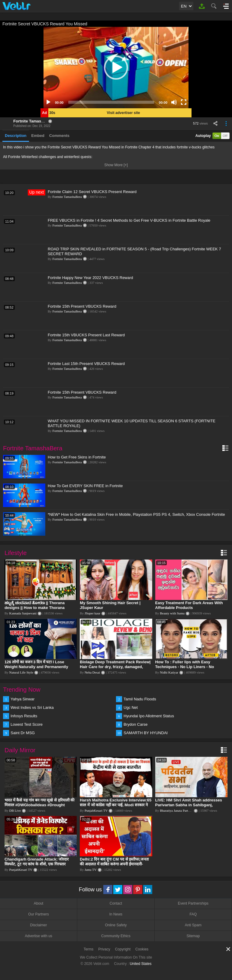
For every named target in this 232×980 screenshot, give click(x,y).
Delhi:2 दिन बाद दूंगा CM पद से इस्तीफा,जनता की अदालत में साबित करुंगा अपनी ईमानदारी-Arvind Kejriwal (114, 864)
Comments (59, 136)
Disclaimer (38, 925)
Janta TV (91, 870)
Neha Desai (92, 672)
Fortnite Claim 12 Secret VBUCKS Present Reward (92, 192)
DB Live (15, 810)
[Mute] (174, 102)
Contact (116, 903)
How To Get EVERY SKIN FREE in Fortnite (85, 486)
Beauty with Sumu (172, 613)
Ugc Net (131, 707)
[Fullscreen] (184, 102)
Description (16, 136)
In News (116, 914)
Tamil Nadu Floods (140, 699)
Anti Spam (193, 925)
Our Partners (39, 914)
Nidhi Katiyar (169, 672)
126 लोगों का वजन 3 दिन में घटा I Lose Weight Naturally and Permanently (36, 664)
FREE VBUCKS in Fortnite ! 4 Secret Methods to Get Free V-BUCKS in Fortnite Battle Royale (129, 220)
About (39, 903)
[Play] (48, 102)
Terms (89, 949)
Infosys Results (24, 716)
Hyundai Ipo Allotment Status (149, 716)
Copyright (123, 949)
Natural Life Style (21, 672)
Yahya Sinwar (23, 699)
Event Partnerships (193, 903)
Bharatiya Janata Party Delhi (179, 810)
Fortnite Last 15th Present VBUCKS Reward (86, 364)
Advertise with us (39, 936)
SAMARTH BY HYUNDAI (146, 733)
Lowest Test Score (27, 724)
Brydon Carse (135, 724)
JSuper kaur (92, 613)
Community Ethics (116, 936)
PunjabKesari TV (96, 810)
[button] (116, 68)
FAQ (193, 914)
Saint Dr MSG (23, 733)
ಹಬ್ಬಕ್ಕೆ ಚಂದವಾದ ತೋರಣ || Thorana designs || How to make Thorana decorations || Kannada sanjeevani (37, 608)
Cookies (142, 949)
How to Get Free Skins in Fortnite (77, 457)
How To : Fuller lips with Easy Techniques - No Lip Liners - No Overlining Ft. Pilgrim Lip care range (189, 667)
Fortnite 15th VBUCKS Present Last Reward (86, 335)
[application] (116, 68)
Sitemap (193, 936)
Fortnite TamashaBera (34, 121)
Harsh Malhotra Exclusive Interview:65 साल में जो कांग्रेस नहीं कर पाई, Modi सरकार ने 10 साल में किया (116, 805)
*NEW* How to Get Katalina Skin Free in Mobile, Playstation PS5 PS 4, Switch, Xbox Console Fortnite (136, 514)
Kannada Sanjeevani (23, 613)
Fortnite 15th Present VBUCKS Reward (82, 306)
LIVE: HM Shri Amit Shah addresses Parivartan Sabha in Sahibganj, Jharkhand (189, 805)
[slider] (111, 102)
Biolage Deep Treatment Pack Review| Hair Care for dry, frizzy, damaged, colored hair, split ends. (115, 667)
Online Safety (116, 925)
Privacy (104, 949)
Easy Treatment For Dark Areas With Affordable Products (189, 605)
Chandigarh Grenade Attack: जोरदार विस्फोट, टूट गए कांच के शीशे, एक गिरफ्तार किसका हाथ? (37, 864)
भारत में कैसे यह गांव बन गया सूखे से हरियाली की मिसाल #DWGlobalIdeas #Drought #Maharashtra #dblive (39, 805)
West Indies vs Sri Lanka (32, 707)
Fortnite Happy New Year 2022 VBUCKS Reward (90, 278)
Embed (38, 136)
